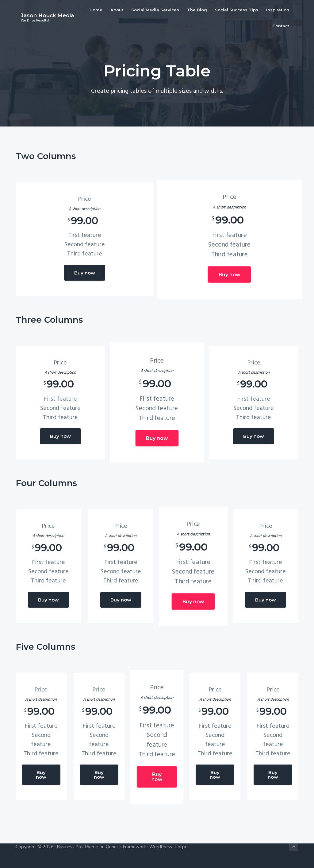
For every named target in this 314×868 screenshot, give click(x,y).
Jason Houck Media (42, 12)
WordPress (161, 846)
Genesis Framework (126, 846)
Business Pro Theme (78, 846)
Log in (182, 846)
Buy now (85, 273)
